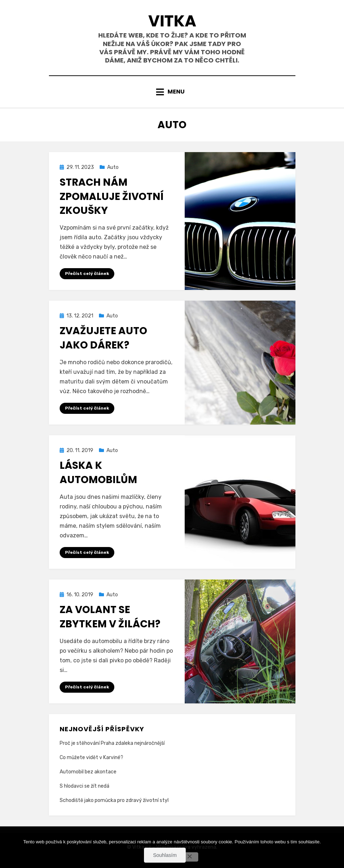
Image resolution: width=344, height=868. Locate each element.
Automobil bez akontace (88, 772)
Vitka (172, 21)
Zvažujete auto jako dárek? (103, 338)
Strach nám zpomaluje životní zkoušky (112, 196)
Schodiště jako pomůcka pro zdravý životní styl (114, 800)
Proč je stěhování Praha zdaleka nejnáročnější (112, 743)
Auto (113, 167)
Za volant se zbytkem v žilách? (110, 617)
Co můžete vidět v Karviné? (91, 757)
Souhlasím (165, 855)
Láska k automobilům (98, 472)
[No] (189, 857)
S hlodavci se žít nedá (84, 786)
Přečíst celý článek (87, 274)
